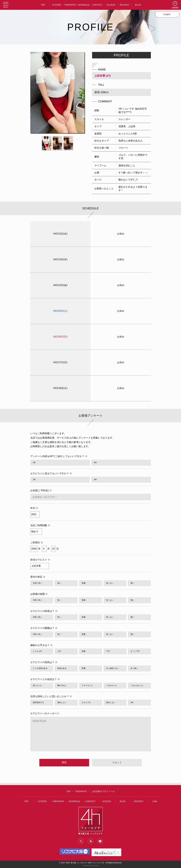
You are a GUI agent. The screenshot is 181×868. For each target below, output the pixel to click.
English (167, 14)
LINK (155, 801)
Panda (96, 866)
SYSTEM (57, 5)
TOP (43, 5)
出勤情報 (175, 8)
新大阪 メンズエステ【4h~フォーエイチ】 (88, 863)
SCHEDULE (84, 5)
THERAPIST (70, 5)
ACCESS (111, 5)
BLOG (138, 5)
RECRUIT (124, 5)
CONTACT (97, 5)
